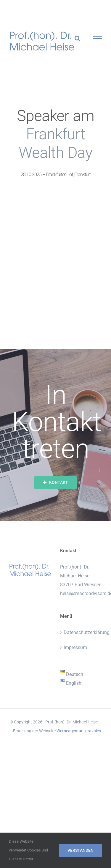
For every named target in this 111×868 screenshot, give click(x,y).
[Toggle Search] (77, 38)
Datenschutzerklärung (82, 632)
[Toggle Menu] (98, 39)
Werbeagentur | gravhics (79, 731)
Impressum (75, 647)
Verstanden (81, 850)
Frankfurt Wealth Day (55, 143)
